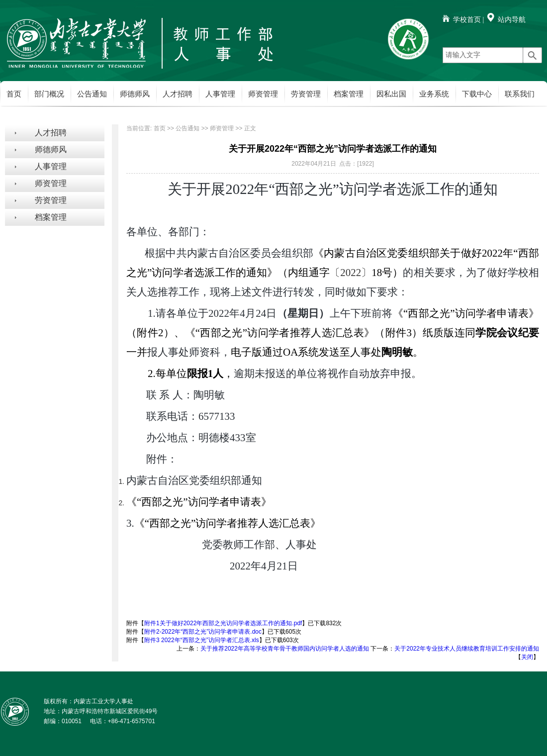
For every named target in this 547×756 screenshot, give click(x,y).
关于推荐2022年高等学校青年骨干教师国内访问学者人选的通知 (285, 649)
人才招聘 (178, 94)
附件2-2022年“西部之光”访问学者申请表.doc (203, 632)
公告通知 (92, 94)
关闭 (527, 657)
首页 (14, 94)
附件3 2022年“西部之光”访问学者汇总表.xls (202, 640)
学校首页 (467, 20)
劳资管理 (306, 94)
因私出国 (391, 94)
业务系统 (434, 94)
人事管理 (220, 94)
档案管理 (349, 94)
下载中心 (477, 94)
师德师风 (135, 94)
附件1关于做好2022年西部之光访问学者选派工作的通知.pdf (223, 623)
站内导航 (512, 20)
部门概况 (49, 94)
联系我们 (520, 94)
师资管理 (263, 94)
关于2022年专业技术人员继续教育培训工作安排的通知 (467, 649)
